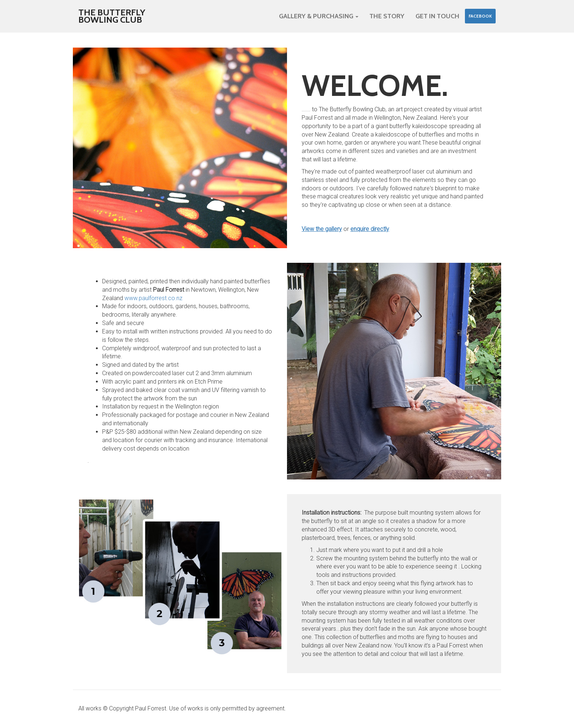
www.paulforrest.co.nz (153, 298)
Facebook (480, 16)
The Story (387, 16)
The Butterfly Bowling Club (112, 16)
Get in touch (437, 16)
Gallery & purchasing (319, 16)
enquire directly (370, 229)
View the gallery (322, 229)
